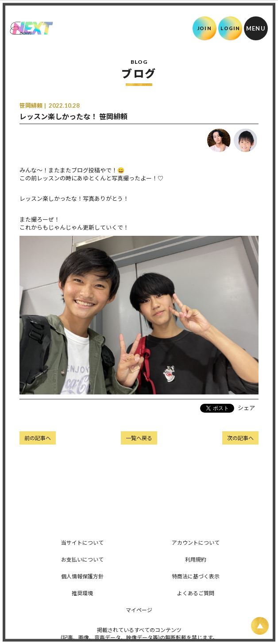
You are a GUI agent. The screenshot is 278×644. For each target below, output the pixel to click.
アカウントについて (196, 542)
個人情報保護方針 (82, 576)
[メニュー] (256, 28)
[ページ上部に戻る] (260, 626)
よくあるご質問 (196, 593)
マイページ (139, 610)
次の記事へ (240, 438)
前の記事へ (38, 438)
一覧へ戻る (139, 438)
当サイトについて (82, 542)
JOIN (204, 28)
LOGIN (230, 28)
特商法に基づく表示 (196, 576)
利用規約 (196, 559)
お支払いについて (82, 559)
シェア (246, 408)
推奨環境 (82, 593)
